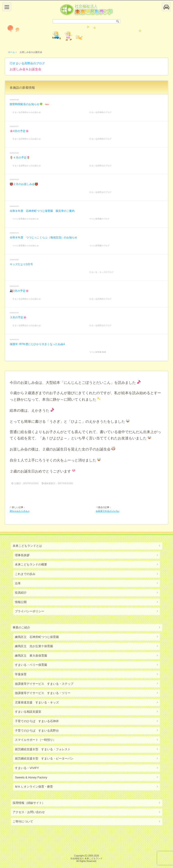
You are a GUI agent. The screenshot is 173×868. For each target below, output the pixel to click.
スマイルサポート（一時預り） (35, 740)
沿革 (18, 583)
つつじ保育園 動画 (98, 352)
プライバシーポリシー (30, 611)
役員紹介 (21, 593)
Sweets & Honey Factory (31, 777)
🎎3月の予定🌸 (19, 291)
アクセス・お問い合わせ (29, 812)
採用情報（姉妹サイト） (29, 803)
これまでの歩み (25, 574)
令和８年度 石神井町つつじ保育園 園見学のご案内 (42, 211)
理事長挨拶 (22, 555)
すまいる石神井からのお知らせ (27, 112)
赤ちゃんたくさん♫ (20, 511)
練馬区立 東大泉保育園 (31, 656)
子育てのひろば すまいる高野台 (37, 731)
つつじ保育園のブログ (99, 219)
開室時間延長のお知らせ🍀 (26, 104)
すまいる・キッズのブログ (101, 272)
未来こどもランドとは (27, 546)
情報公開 (21, 602)
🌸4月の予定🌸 (19, 131)
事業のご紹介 (21, 627)
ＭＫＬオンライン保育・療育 (34, 787)
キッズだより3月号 (21, 264)
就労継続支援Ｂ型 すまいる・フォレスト (43, 749)
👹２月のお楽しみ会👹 (24, 184)
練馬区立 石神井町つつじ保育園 (37, 637)
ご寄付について (23, 822)
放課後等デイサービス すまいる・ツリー (43, 693)
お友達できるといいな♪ (108, 511)
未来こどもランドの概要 (31, 564)
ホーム (11, 52)
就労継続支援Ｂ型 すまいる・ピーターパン (44, 758)
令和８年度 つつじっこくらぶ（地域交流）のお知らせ (43, 237)
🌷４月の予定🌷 (20, 158)
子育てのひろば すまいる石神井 (37, 721)
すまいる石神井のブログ (100, 112)
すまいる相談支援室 (28, 712)
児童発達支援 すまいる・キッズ (37, 702)
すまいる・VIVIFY (27, 768)
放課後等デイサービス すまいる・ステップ (44, 684)
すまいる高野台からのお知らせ (27, 166)
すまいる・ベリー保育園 (31, 665)
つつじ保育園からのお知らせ (26, 219)
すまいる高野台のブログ (29, 63)
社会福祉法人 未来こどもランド (87, 858)
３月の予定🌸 (18, 317)
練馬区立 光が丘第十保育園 (34, 646)
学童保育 (21, 674)
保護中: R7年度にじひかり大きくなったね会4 (37, 344)
